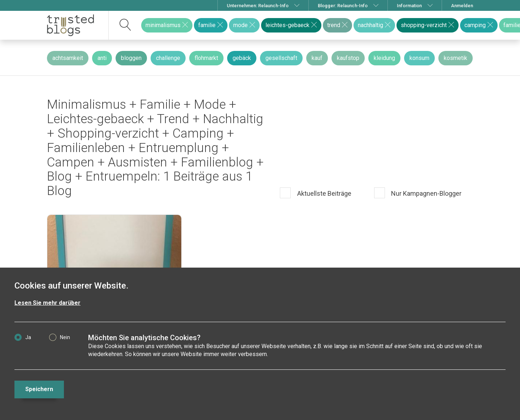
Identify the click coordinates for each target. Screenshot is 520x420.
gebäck (242, 58)
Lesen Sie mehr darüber (47, 303)
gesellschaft (281, 58)
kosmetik (456, 58)
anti (102, 58)
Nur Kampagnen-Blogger (426, 194)
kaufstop (348, 58)
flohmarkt (206, 58)
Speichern (39, 389)
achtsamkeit (68, 58)
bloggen (131, 58)
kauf (317, 58)
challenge (168, 58)
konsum (419, 58)
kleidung (384, 58)
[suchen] (125, 25)
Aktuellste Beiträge (324, 194)
